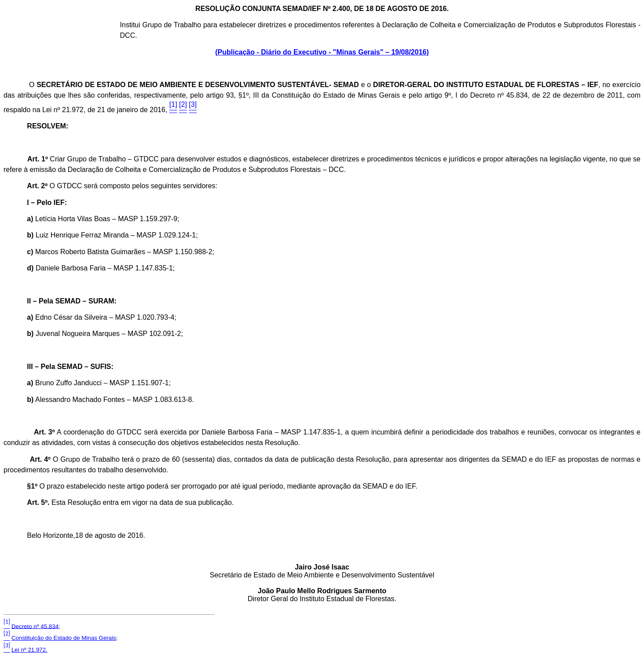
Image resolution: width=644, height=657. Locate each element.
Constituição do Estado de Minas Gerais (64, 638)
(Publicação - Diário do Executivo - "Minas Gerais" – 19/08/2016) (322, 52)
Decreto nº (36, 626)
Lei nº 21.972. (29, 650)
